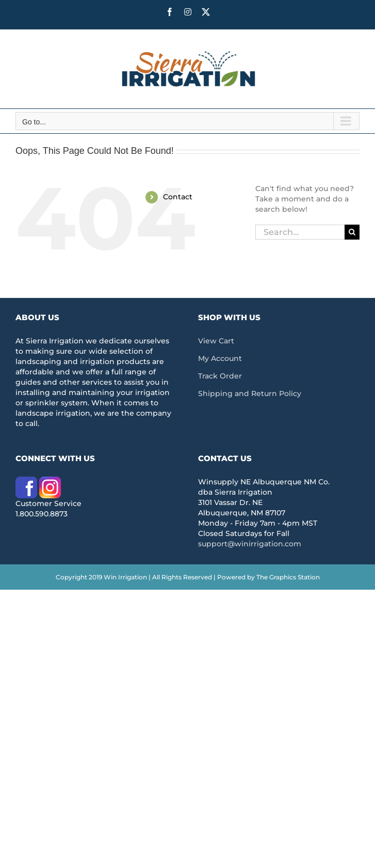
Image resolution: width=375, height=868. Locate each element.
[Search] (352, 232)
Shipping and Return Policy (250, 393)
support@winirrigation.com (250, 544)
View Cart (216, 341)
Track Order (220, 376)
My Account (220, 358)
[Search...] (300, 232)
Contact (178, 197)
